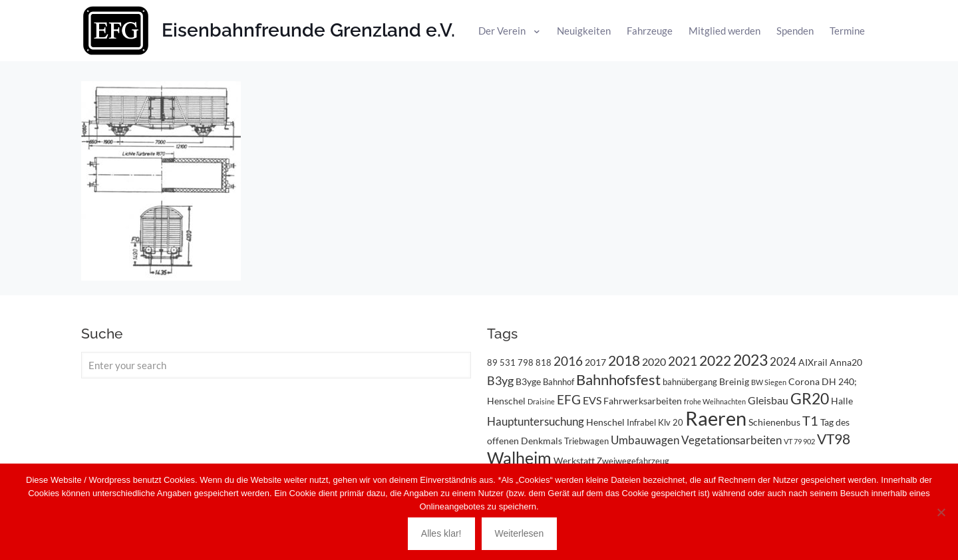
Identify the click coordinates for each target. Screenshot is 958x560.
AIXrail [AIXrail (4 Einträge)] (813, 362)
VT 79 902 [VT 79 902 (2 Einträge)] (799, 441)
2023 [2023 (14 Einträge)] (750, 360)
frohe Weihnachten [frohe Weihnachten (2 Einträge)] (715, 401)
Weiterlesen (520, 533)
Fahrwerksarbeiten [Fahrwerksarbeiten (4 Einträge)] (643, 401)
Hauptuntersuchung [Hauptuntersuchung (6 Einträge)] (536, 421)
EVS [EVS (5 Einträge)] (592, 400)
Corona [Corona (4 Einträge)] (804, 381)
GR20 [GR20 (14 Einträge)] (810, 399)
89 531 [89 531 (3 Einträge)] (501, 362)
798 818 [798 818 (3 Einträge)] (535, 362)
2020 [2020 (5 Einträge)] (654, 361)
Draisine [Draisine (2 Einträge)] (541, 401)
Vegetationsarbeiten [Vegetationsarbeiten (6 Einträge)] (731, 440)
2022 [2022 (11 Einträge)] (715, 360)
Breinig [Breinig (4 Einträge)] (734, 381)
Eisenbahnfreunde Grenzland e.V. (308, 30)
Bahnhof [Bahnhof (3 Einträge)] (559, 382)
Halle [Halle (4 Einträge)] (842, 401)
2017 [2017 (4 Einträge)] (595, 362)
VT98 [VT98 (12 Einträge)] (834, 439)
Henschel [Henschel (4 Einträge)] (605, 422)
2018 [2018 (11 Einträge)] (624, 360)
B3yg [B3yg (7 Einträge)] (500, 380)
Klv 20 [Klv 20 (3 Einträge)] (671, 422)
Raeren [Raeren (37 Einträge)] (716, 418)
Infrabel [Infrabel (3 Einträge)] (641, 422)
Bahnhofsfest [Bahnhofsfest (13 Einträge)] (618, 379)
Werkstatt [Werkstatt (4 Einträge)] (574, 461)
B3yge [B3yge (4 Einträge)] (528, 381)
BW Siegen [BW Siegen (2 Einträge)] (769, 382)
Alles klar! (441, 533)
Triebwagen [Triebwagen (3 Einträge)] (586, 441)
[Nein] (941, 512)
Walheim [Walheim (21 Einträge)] (519, 458)
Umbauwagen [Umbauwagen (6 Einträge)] (645, 440)
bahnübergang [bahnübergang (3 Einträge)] (690, 382)
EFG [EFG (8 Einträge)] (569, 400)
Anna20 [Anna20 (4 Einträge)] (846, 362)
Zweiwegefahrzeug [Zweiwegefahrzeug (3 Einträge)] (633, 461)
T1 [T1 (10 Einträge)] (810, 420)
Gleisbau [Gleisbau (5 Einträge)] (768, 400)
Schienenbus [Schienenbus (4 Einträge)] (774, 422)
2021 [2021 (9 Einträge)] (683, 361)
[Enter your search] (276, 365)
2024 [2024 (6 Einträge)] (783, 361)
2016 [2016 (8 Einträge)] (568, 361)
